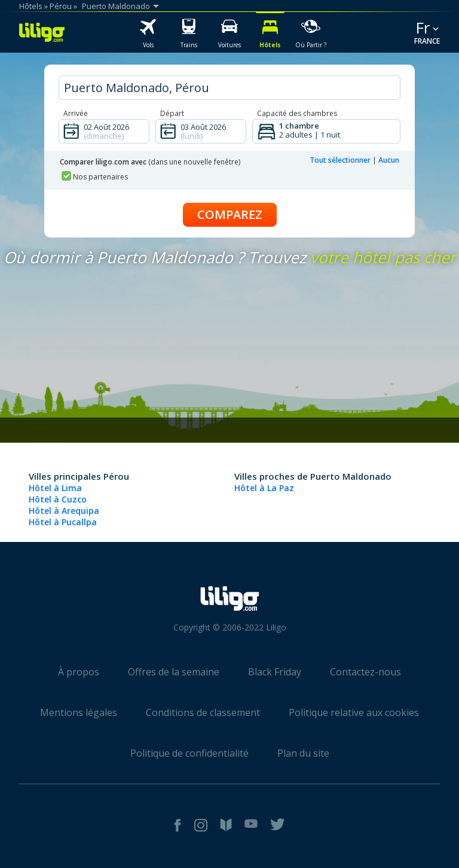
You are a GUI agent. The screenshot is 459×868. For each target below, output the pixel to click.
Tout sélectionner (340, 160)
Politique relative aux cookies (354, 712)
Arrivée (76, 113)
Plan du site (303, 753)
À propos (79, 672)
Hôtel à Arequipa (64, 511)
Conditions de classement (203, 712)
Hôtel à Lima (55, 488)
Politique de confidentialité (189, 753)
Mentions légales (79, 712)
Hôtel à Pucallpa (63, 522)
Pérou (61, 6)
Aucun (389, 160)
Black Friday (275, 672)
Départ (172, 113)
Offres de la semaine (174, 672)
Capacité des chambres (297, 113)
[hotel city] (229, 88)
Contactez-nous (365, 672)
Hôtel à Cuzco (58, 499)
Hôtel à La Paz (264, 488)
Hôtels (31, 6)
